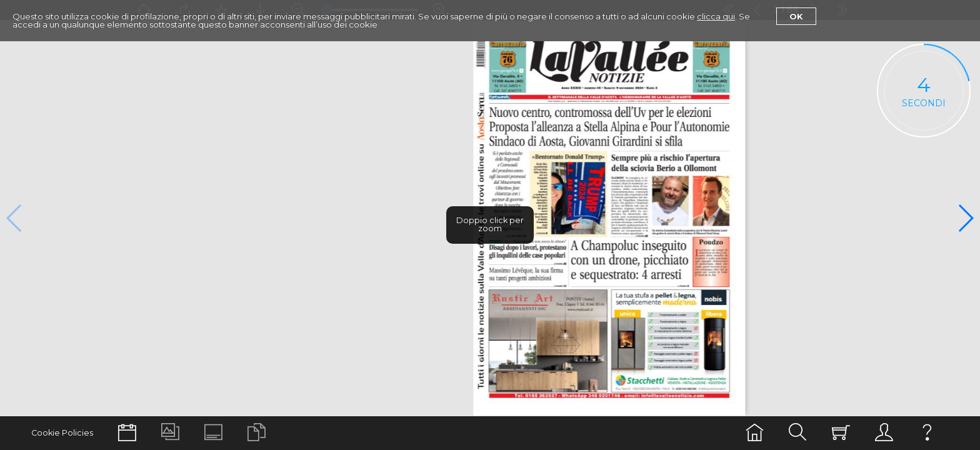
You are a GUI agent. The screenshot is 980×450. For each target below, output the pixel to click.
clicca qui (716, 16)
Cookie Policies (62, 433)
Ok (796, 16)
